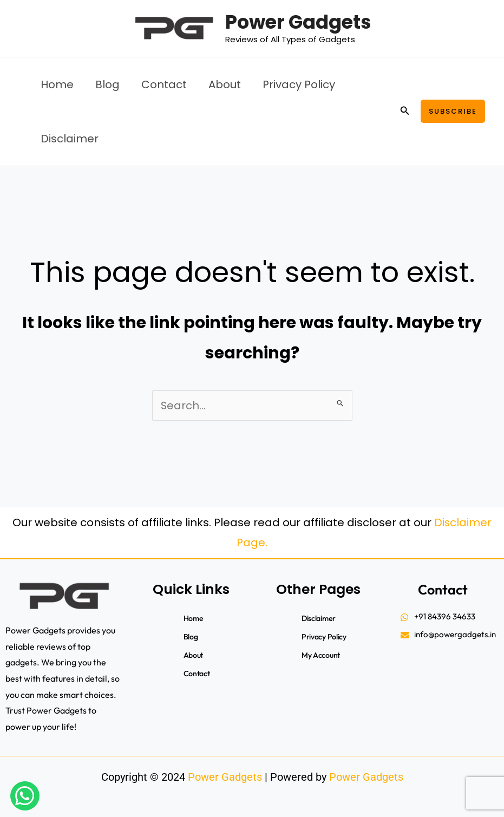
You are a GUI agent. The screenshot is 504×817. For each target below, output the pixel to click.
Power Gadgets (298, 22)
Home (57, 84)
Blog (107, 84)
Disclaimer (70, 139)
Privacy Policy (299, 84)
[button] (405, 112)
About (225, 84)
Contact (164, 84)
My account (321, 655)
